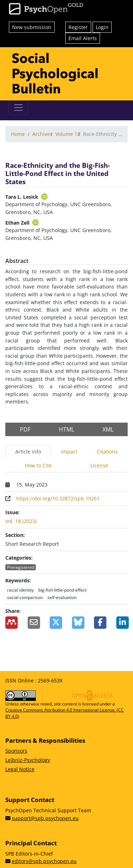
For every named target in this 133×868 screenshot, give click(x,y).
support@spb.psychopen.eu (45, 818)
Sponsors (16, 751)
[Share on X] (56, 623)
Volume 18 (68, 134)
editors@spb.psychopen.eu (44, 861)
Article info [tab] (28, 452)
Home (18, 134)
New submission (32, 27)
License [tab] (99, 465)
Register (78, 27)
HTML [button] (66, 429)
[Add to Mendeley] (11, 623)
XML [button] (108, 429)
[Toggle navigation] (18, 108)
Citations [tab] (107, 452)
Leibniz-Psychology (28, 760)
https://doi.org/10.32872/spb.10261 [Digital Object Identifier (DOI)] (58, 498)
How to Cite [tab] (38, 465)
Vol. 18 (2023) (21, 521)
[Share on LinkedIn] (122, 623)
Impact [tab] (69, 452)
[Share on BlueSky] (78, 623)
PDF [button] (25, 429)
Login (102, 27)
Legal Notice (20, 769)
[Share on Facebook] (100, 623)
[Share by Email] (34, 623)
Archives (42, 134)
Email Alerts (83, 38)
